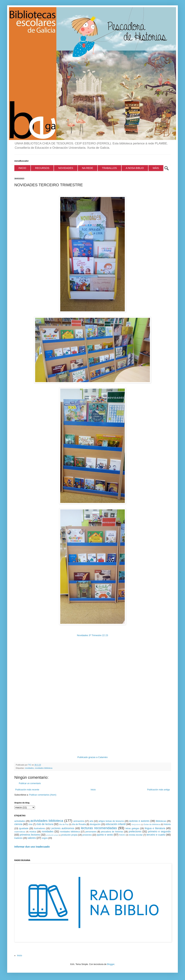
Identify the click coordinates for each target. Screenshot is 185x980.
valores (32, 838)
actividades (20, 821)
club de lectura (45, 824)
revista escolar (136, 835)
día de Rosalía (79, 824)
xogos (45, 838)
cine (30, 824)
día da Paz (64, 824)
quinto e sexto (105, 835)
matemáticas (20, 832)
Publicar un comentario (30, 783)
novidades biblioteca (44, 768)
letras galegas (132, 828)
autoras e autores (139, 821)
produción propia (69, 835)
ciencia (18, 824)
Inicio (93, 790)
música (33, 832)
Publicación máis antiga (158, 790)
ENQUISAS (136, 824)
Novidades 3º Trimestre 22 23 (92, 635)
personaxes (91, 832)
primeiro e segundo (159, 831)
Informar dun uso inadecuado (32, 847)
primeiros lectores (30, 835)
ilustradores (39, 828)
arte (91, 821)
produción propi (52, 835)
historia (167, 824)
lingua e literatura (155, 828)
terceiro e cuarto (156, 835)
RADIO (122, 835)
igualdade (24, 828)
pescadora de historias (112, 832)
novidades (29, 768)
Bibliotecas (161, 821)
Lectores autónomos (63, 828)
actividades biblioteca (47, 821)
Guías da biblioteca (152, 824)
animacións (79, 821)
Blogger (111, 964)
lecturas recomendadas (99, 828)
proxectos (87, 835)
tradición (18, 838)
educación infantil (116, 824)
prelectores (135, 831)
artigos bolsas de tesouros (111, 821)
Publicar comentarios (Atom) (43, 795)
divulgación (95, 824)
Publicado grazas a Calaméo (93, 757)
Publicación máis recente (27, 790)
